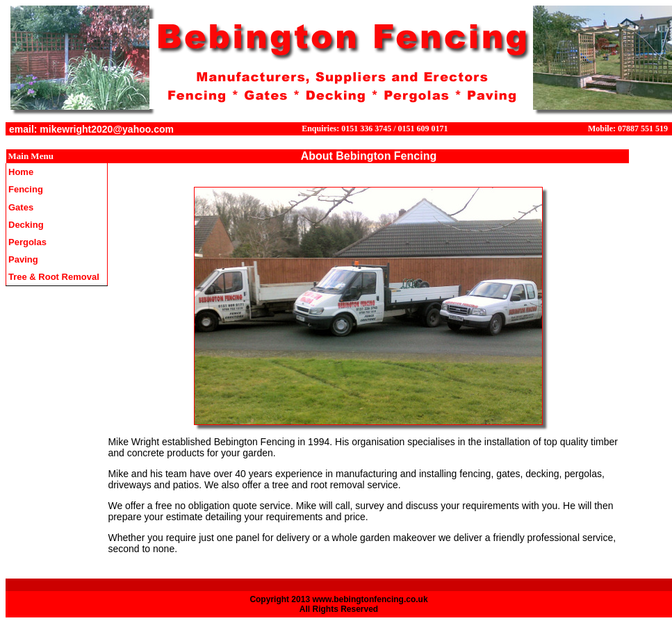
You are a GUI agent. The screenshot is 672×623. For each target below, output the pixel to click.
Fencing (26, 189)
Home (21, 172)
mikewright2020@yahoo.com (107, 129)
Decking (26, 225)
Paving (23, 259)
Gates (21, 207)
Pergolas (27, 242)
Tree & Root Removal (54, 277)
